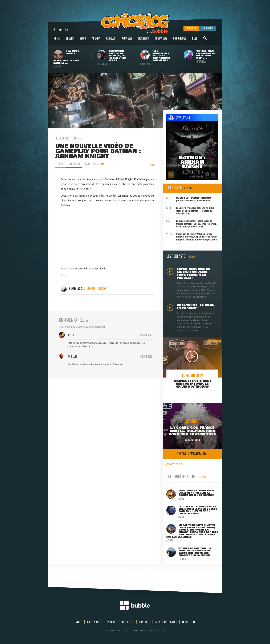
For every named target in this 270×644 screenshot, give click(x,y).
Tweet (152, 165)
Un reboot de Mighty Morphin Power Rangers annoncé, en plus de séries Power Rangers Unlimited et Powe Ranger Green (192, 236)
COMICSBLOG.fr (175, 464)
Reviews (111, 41)
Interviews (161, 41)
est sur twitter (94, 289)
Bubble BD (189, 622)
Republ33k (71, 289)
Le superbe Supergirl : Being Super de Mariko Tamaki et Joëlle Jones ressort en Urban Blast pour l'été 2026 (191, 223)
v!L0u (71, 335)
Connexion (191, 28)
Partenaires (95, 622)
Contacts (145, 622)
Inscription (207, 28)
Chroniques (180, 41)
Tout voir (188, 188)
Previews (127, 41)
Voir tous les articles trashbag (192, 454)
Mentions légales (166, 622)
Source (65, 275)
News (83, 41)
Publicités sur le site (121, 622)
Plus (195, 41)
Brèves (70, 41)
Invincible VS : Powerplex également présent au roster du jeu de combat (189, 199)
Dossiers (144, 41)
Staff (79, 622)
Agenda (96, 41)
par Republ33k (92, 164)
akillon (72, 357)
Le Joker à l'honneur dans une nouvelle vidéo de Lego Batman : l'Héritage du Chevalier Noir (190, 210)
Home (57, 41)
